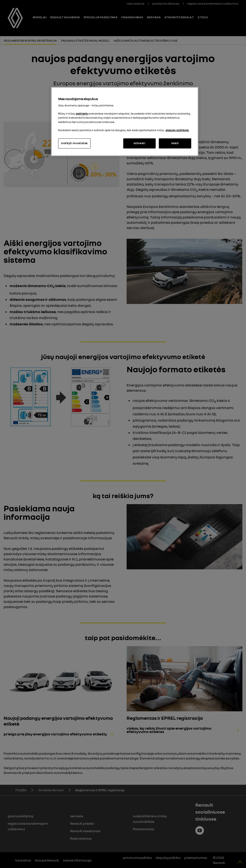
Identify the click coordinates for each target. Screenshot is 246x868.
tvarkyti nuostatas (74, 143)
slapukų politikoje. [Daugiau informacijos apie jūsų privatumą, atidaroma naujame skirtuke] (177, 130)
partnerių (82, 114)
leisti (175, 143)
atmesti (139, 143)
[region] (125, 122)
